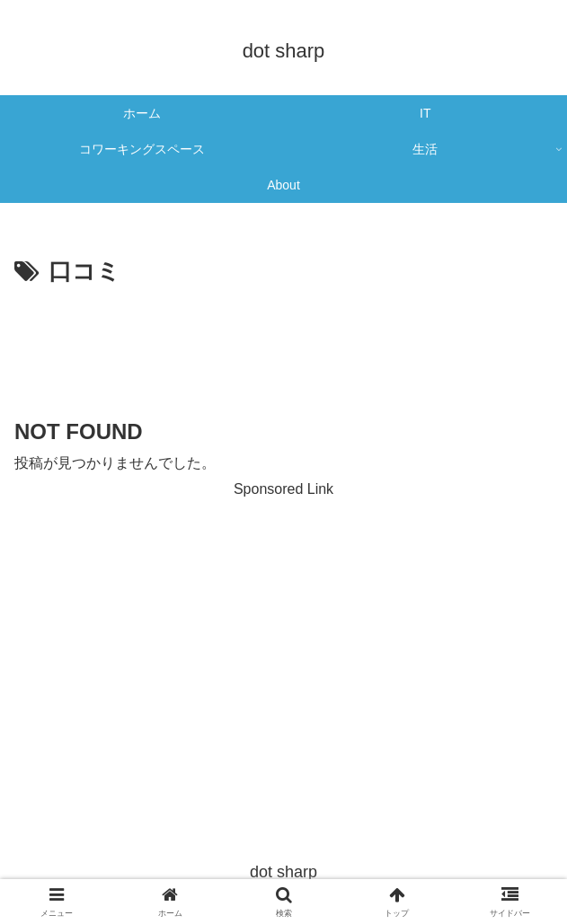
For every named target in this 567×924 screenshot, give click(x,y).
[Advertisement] (283, 347)
